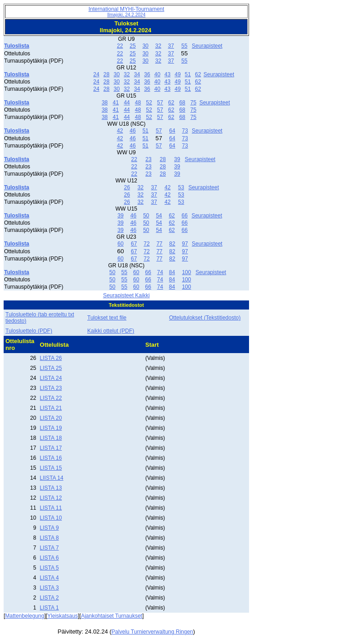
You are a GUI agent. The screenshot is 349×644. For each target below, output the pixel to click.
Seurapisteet (207, 46)
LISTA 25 (51, 368)
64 (172, 131)
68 (182, 103)
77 (159, 244)
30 (145, 46)
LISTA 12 (51, 498)
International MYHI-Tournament (127, 12)
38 (105, 103)
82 (172, 244)
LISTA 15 (51, 468)
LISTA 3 (50, 588)
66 (185, 216)
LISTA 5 (50, 568)
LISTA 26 (51, 358)
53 (181, 187)
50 (146, 216)
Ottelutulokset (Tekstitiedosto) (205, 318)
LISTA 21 (51, 408)
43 (167, 74)
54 (159, 216)
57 (160, 103)
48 (138, 103)
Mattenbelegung (25, 616)
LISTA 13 (51, 488)
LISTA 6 (50, 558)
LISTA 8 (50, 538)
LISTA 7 (50, 548)
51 (188, 74)
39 (177, 159)
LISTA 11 (51, 508)
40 (157, 74)
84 (172, 272)
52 (149, 103)
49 (177, 74)
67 (134, 244)
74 (160, 272)
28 (107, 74)
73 (185, 131)
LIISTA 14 (52, 478)
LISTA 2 (50, 598)
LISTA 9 (50, 528)
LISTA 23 (51, 388)
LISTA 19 (51, 428)
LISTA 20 (51, 418)
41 (116, 103)
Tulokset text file (107, 318)
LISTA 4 (50, 578)
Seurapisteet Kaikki (127, 295)
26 (127, 187)
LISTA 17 (51, 448)
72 (147, 244)
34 (137, 74)
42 (120, 131)
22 (120, 46)
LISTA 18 (51, 438)
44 (127, 103)
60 (121, 244)
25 (132, 46)
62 (198, 74)
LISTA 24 (51, 378)
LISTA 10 (51, 518)
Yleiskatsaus (62, 616)
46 (132, 131)
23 (148, 159)
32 (158, 46)
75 (193, 103)
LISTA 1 (50, 608)
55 (184, 46)
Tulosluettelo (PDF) (29, 331)
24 (96, 74)
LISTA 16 (51, 458)
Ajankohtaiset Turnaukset (112, 616)
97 (185, 244)
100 (186, 272)
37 (171, 46)
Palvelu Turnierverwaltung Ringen (152, 632)
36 (147, 74)
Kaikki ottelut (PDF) (111, 331)
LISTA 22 (51, 398)
